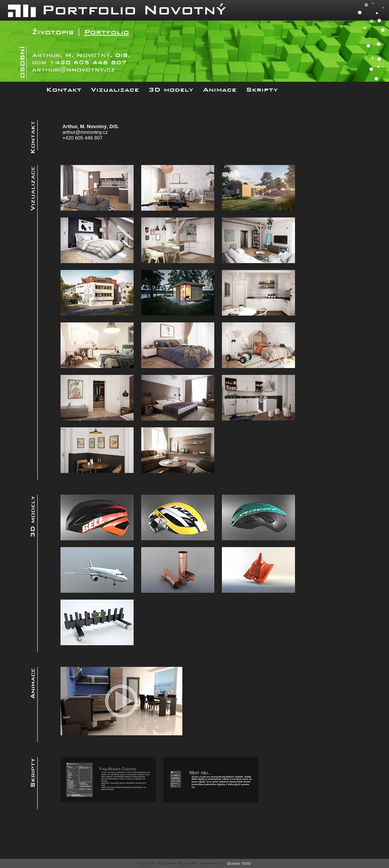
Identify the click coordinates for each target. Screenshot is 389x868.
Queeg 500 (239, 863)
